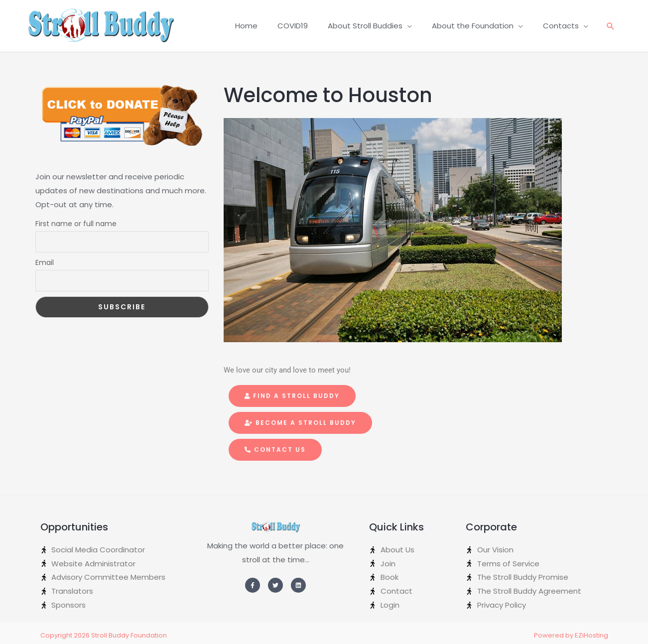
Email (45, 262)
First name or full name (76, 224)
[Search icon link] (611, 26)
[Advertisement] (122, 395)
